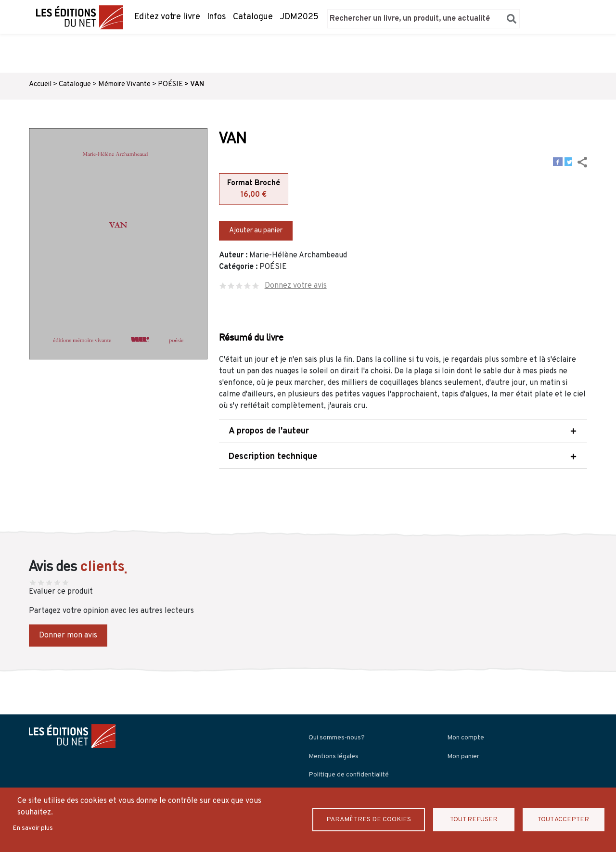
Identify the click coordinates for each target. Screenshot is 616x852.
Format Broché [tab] (254, 190)
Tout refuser (474, 820)
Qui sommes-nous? (337, 738)
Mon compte (466, 738)
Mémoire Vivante (124, 84)
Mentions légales (334, 757)
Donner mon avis (68, 636)
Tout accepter (563, 820)
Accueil (40, 84)
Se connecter (570, 19)
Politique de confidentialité (349, 775)
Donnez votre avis (296, 286)
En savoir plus (33, 828)
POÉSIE (170, 84)
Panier (544, 19)
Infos (217, 17)
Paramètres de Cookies (369, 820)
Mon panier (463, 757)
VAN (197, 84)
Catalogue (253, 17)
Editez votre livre (167, 17)
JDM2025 (299, 17)
